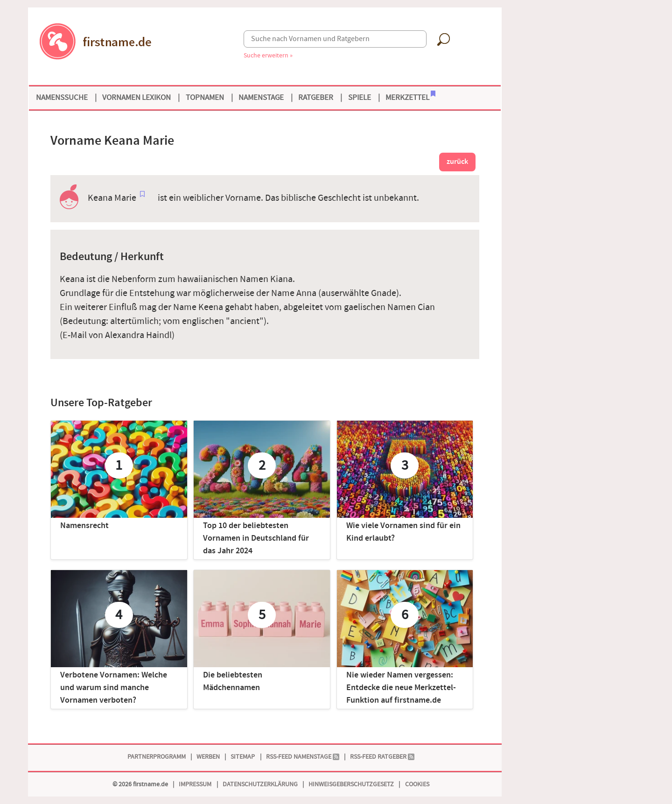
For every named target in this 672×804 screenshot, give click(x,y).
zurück (457, 162)
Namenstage (261, 98)
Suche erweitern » (268, 55)
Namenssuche (62, 98)
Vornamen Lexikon (136, 98)
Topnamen (205, 98)
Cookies (417, 784)
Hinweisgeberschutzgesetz (351, 784)
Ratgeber (316, 98)
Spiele (360, 98)
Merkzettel (410, 97)
